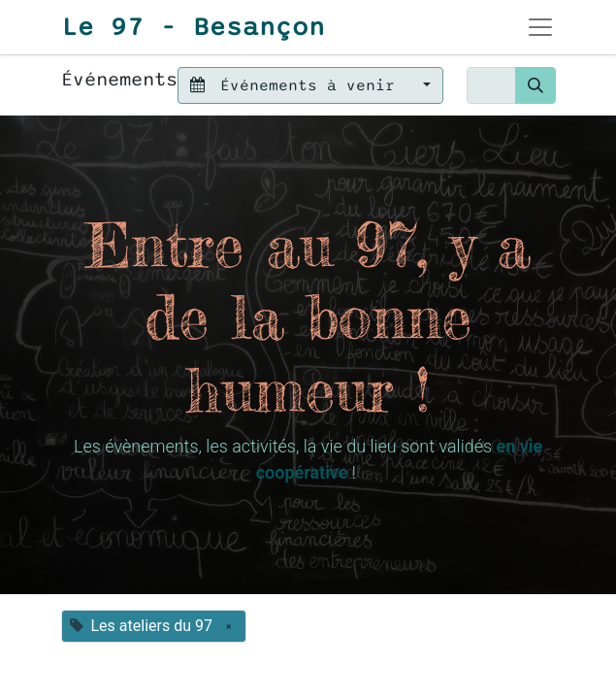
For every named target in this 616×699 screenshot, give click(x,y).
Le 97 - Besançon (193, 27)
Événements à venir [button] (297, 85)
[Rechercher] (535, 85)
